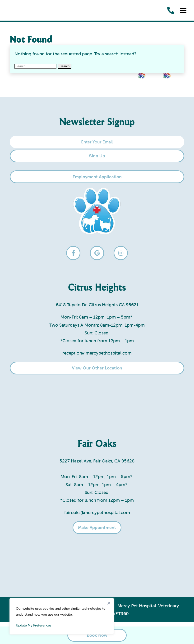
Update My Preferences (34, 625)
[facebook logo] (73, 253)
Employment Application (97, 177)
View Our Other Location (97, 368)
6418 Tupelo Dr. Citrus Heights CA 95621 (97, 305)
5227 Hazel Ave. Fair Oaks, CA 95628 (97, 461)
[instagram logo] (121, 253)
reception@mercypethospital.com (97, 353)
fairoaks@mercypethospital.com (97, 512)
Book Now (97, 635)
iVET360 (120, 613)
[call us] (171, 10)
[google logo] (97, 253)
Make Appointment (97, 527)
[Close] (109, 602)
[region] (62, 616)
